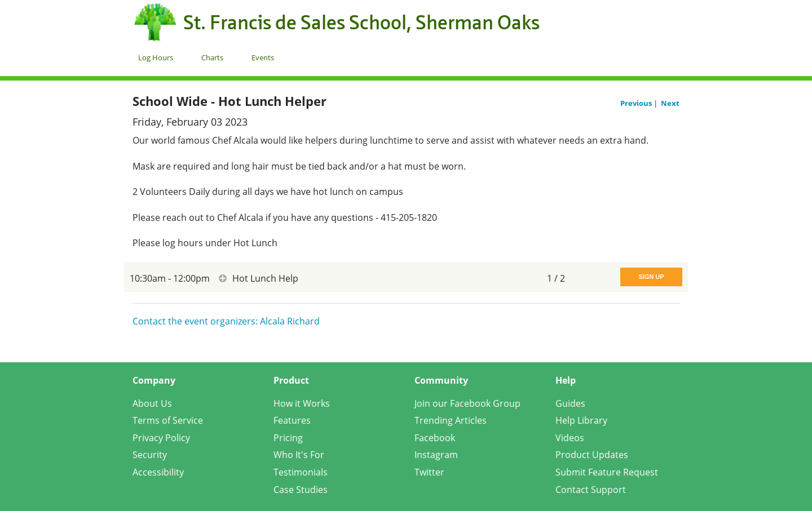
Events (263, 57)
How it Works (302, 403)
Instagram (436, 455)
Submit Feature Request (607, 472)
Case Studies (301, 490)
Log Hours (156, 57)
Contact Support (591, 490)
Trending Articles (451, 420)
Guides (570, 403)
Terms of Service (168, 420)
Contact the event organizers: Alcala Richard (226, 321)
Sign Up (651, 277)
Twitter (429, 472)
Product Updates (592, 455)
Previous (637, 103)
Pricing (288, 438)
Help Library (581, 420)
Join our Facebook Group (467, 403)
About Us (152, 403)
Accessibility (158, 472)
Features (292, 420)
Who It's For (299, 455)
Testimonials (301, 472)
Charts (212, 57)
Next (670, 103)
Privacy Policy (161, 438)
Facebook (435, 438)
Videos (570, 438)
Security (150, 455)
